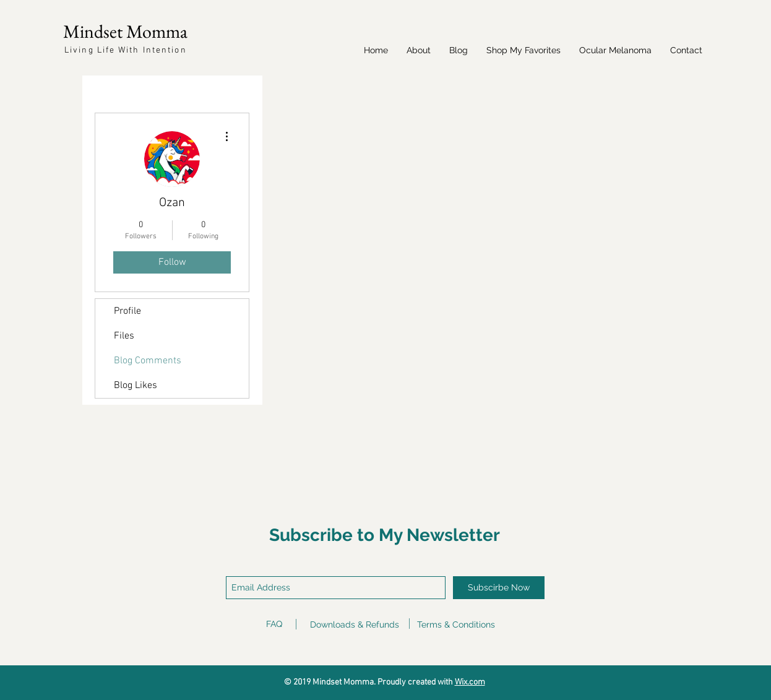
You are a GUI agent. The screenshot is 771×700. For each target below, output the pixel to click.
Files (124, 336)
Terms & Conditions (456, 624)
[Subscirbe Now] (499, 588)
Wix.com (470, 682)
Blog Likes (136, 386)
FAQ (274, 624)
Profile (127, 311)
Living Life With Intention (126, 50)
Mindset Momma (125, 31)
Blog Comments (148, 361)
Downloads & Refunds (355, 624)
